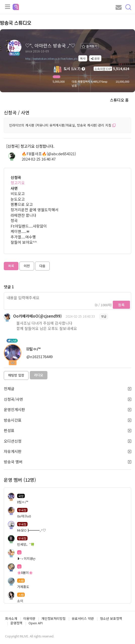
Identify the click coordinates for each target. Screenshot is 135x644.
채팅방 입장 (16, 375)
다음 (42, 266)
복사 (83, 58)
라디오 (39, 375)
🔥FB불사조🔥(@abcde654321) (49, 154)
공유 (95, 58)
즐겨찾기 (89, 46)
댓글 (104, 316)
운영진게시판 (67, 409)
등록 (121, 305)
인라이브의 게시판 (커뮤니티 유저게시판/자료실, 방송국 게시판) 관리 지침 (62, 125)
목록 (11, 266)
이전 (27, 266)
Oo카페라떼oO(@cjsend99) (37, 316)
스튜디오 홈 (119, 100)
